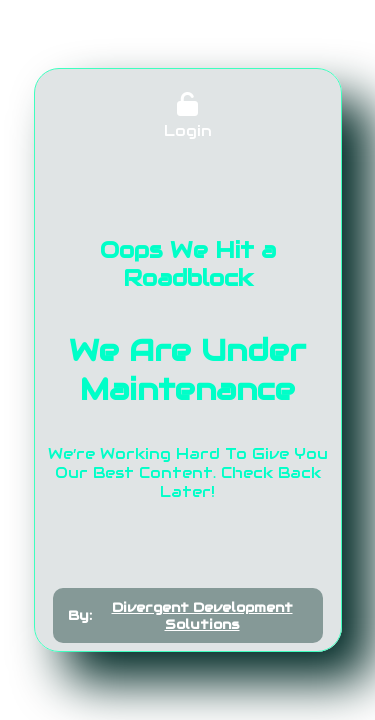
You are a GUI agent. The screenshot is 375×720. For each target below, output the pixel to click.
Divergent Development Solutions (202, 616)
